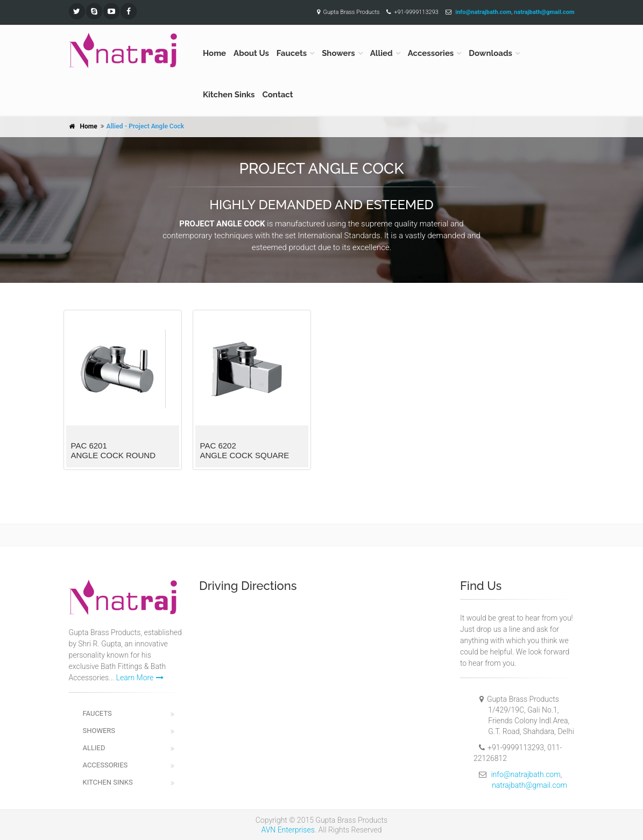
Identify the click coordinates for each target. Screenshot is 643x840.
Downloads (490, 53)
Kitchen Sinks (229, 95)
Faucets (292, 53)
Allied (381, 53)
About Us (251, 53)
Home (214, 53)
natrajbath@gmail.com (529, 785)
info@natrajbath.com (525, 774)
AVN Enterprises (288, 830)
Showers (338, 53)
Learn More (140, 678)
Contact (278, 95)
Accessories (431, 53)
